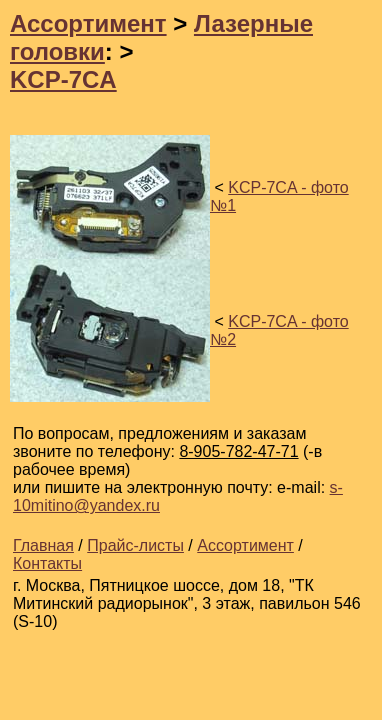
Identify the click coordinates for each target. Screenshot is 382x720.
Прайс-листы (135, 545)
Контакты (47, 563)
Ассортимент (88, 23)
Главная (43, 545)
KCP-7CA (63, 79)
